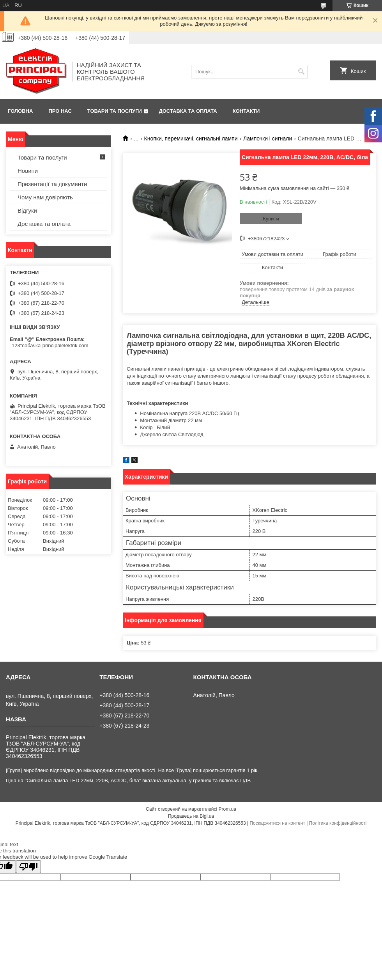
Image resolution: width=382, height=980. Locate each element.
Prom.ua (227, 809)
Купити (271, 219)
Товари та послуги (115, 111)
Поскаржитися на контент (277, 823)
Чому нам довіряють (45, 197)
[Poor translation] (28, 867)
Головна (20, 111)
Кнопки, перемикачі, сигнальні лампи (191, 138)
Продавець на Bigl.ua (191, 816)
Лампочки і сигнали (268, 138)
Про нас (60, 111)
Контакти (246, 111)
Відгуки (27, 210)
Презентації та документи (52, 184)
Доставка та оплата (188, 111)
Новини (28, 171)
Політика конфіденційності (338, 823)
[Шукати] (301, 72)
